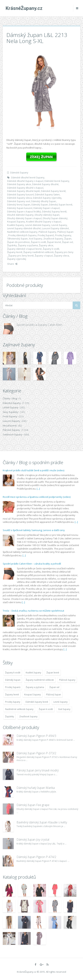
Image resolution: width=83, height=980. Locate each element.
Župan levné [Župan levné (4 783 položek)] (53, 673)
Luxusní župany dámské (55, 228)
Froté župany (10, 416)
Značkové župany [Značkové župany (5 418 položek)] (28, 716)
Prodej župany (63, 235)
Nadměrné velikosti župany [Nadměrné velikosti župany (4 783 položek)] (19, 709)
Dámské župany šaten (47, 194)
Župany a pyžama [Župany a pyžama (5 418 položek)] (35, 687)
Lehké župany (11, 407)
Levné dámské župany (38, 225)
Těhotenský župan (17, 239)
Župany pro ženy (64, 252)
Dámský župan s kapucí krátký (24, 211)
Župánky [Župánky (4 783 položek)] (10, 716)
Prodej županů (46, 235)
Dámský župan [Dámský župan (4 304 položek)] (13, 680)
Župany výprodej (17, 259)
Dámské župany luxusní (20, 194)
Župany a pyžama (28, 245)
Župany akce (46, 245)
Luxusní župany (11, 421)
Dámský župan (40, 205)
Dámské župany (19, 173)
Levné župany (59, 225)
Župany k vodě (51, 249)
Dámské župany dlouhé (45, 184)
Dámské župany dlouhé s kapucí (25, 188)
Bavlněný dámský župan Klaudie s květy (42, 822)
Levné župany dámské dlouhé (24, 228)
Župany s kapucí (44, 256)
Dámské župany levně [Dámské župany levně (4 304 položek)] (37, 702)
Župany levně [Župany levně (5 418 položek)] (12, 695)
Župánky (12, 245)
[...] (38, 489)
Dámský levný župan (19, 205)
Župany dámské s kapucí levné (24, 249)
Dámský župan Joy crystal (33, 840)
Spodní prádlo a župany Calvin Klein (39, 325)
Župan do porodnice (18, 242)
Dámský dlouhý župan (44, 201)
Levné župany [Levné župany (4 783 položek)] (61, 702)
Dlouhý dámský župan (47, 215)
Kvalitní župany (16, 225)
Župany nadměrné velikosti (38, 252)
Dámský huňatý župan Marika (36, 788)
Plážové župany (47, 232)
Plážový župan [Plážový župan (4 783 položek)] (54, 695)
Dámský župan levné (61, 205)
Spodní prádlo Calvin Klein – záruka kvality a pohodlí (32, 564)
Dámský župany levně (54, 211)
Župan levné (54, 242)
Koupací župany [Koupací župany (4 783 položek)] (33, 695)
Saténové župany (13, 434)
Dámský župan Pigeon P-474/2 (36, 857)
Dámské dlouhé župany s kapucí (25, 181)
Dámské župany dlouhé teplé (24, 191)
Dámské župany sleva (19, 198)
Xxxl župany (36, 239)
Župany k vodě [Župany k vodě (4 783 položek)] (13, 673)
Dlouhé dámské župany (20, 215)
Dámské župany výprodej (47, 198)
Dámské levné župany (57, 181)
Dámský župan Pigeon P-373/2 (36, 753)
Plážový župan (65, 232)
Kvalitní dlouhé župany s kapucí (44, 222)
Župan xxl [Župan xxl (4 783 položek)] (54, 687)
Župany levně (15, 252)
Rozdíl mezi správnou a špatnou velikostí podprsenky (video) (37, 497)
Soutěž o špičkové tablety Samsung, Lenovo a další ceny (34, 530)
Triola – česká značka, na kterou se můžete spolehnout (33, 611)
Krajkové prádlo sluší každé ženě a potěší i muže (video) (34, 470)
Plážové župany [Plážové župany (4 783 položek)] (67, 680)
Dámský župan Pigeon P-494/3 (36, 736)
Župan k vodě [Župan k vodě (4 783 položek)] (46, 709)
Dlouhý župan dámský (55, 218)
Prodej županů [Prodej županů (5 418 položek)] (13, 687)
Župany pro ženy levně (21, 256)
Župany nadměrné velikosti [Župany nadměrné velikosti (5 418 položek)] (40, 680)
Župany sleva (62, 256)
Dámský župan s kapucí (47, 208)
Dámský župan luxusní (20, 208)
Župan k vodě (38, 242)
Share (12, 264)
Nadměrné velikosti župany (22, 232)
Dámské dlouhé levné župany (28, 177)
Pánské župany (11, 430)
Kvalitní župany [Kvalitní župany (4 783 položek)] (33, 673)
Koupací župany (16, 222)
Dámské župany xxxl (19, 201)
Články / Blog (10, 398)
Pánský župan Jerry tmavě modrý (38, 770)
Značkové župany (53, 239)
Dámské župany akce (19, 184)
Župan (68, 239)
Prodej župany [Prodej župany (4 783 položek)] (13, 702)
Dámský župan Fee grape (33, 805)
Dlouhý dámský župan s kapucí (24, 218)
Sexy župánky (11, 412)
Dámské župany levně (53, 191)
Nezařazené (10, 426)
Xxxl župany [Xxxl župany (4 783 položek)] (64, 709)
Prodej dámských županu (22, 235)
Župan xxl (67, 242)
